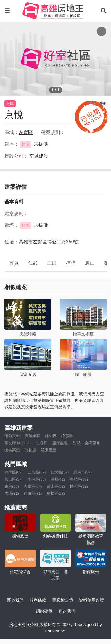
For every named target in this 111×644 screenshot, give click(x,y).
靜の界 (51, 436)
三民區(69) (37, 472)
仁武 (33, 263)
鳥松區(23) (56, 493)
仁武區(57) (60, 472)
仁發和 (42, 443)
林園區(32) (79, 486)
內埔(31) (12, 493)
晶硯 (76, 443)
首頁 (14, 263)
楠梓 (71, 263)
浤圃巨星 (49, 450)
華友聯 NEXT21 (18, 443)
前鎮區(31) (33, 493)
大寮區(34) (33, 486)
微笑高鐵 (12, 450)
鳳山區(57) (14, 479)
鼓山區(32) (56, 486)
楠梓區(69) (14, 472)
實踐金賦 (33, 436)
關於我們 (15, 600)
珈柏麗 (30, 450)
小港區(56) (37, 479)
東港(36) (12, 486)
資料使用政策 (91, 600)
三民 (52, 263)
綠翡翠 (67, 436)
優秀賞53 (12, 436)
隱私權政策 (63, 600)
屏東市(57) (83, 472)
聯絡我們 (67, 611)
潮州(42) (58, 479)
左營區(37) (79, 479)
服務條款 (38, 600)
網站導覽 (44, 611)
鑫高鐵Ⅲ (93, 443)
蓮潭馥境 (60, 443)
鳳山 (90, 263)
